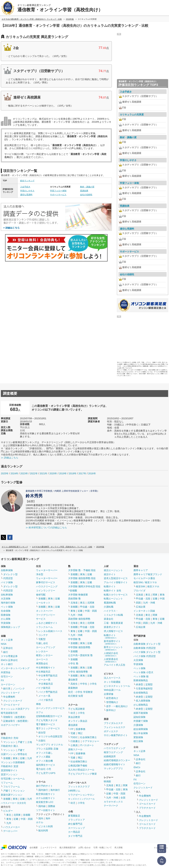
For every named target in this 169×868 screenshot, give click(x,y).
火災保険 (6, 599)
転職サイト (110, 586)
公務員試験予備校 (78, 766)
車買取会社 (42, 663)
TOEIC (74, 737)
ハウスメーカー (12, 827)
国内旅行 (43, 790)
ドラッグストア (76, 820)
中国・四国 (27, 819)
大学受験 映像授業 (78, 595)
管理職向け (112, 702)
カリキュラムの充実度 (132, 115)
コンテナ (43, 635)
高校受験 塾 (74, 599)
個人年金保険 (141, 733)
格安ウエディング (113, 752)
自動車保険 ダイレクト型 (147, 644)
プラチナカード (147, 808)
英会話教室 (74, 717)
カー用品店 (74, 832)
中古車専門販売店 (48, 676)
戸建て (21, 742)
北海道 (74, 603)
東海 (15, 758)
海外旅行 (55, 790)
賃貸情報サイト (9, 770)
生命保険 (6, 611)
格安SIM (140, 586)
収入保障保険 (143, 701)
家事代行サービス (46, 582)
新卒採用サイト (112, 642)
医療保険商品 (141, 680)
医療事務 (81, 729)
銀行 (6, 652)
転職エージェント (113, 599)
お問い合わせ (84, 848)
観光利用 (43, 831)
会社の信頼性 (86, 195)
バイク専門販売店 (48, 692)
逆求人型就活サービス (116, 578)
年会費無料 (9, 697)
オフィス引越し (44, 753)
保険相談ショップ (10, 627)
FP (72, 729)
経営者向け (112, 698)
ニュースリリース (48, 848)
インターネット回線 (144, 611)
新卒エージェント (113, 648)
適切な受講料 (26, 195)
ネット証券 (7, 640)
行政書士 (75, 741)
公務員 (74, 745)
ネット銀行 (7, 664)
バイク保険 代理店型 (145, 656)
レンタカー (42, 651)
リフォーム (7, 783)
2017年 (82, 473)
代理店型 (8, 578)
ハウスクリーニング (47, 586)
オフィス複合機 (44, 761)
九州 (30, 758)
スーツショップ (76, 828)
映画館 (107, 781)
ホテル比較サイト (46, 798)
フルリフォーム (12, 787)
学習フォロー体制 (58, 191)
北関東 (17, 815)
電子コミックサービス (48, 728)
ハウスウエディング (115, 748)
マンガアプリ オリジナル (50, 745)
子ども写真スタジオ (47, 720)
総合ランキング (27, 181)
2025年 (5, 473)
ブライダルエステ (113, 723)
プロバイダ (139, 591)
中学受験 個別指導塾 (79, 647)
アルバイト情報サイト (116, 582)
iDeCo (137, 767)
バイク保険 (7, 582)
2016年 (92, 473)
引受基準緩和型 (144, 689)
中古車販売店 (43, 672)
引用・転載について (103, 848)
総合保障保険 (141, 729)
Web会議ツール (112, 690)
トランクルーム (44, 627)
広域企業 (141, 607)
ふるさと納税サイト (47, 623)
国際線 (52, 806)
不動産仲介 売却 (10, 738)
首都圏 (7, 758)
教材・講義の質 (87, 187)
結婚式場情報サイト (115, 764)
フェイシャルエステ (115, 727)
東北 (9, 815)
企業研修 (109, 694)
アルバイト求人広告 (115, 665)
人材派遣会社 (111, 660)
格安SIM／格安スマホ (145, 582)
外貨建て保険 (141, 721)
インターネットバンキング (15, 668)
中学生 (84, 684)
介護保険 (138, 725)
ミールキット (43, 603)
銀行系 (7, 689)
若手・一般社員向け (117, 706)
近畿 (22, 758)
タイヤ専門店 (75, 836)
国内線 (42, 806)
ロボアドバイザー (10, 725)
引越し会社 (42, 643)
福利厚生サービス (46, 765)
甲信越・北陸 (87, 607)
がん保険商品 (141, 705)
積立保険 (138, 741)
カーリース (42, 659)
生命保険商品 (141, 693)
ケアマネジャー (91, 741)
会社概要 (34, 848)
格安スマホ (153, 586)
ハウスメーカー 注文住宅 (13, 803)
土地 (30, 742)
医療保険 (6, 615)
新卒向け (111, 710)
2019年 (63, 473)
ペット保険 (7, 607)
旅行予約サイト (44, 786)
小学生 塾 (73, 663)
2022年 (34, 473)
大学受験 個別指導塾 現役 (82, 578)
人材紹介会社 (111, 654)
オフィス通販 (43, 757)
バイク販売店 (43, 688)
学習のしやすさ (27, 191)
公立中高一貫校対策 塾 (80, 655)
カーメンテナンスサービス (50, 708)
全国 (123, 798)
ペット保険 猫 (141, 676)
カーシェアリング (46, 647)
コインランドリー (46, 591)
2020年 (53, 473)
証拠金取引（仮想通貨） (16, 721)
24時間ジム (74, 791)
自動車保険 (7, 570)
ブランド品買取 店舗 (47, 749)
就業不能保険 (141, 713)
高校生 (74, 684)
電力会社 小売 (44, 769)
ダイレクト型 (10, 574)
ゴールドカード (12, 705)
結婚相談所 (110, 756)
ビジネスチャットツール (117, 686)
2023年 (24, 473)
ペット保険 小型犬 (143, 672)
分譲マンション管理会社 (14, 754)
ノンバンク (19, 689)
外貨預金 (6, 672)
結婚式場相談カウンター (117, 760)
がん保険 (6, 619)
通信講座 (73, 725)
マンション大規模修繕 (13, 762)
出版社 (42, 741)
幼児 (73, 713)
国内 (41, 818)
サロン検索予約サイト (116, 735)
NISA (4, 644)
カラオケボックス (113, 802)
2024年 (14, 473)
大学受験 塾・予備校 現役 (82, 570)
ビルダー (8, 811)
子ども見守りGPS (46, 773)
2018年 (73, 473)
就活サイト (110, 574)
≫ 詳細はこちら (10, 458)
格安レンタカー (44, 655)
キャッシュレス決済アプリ (15, 709)
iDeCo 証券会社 (9, 660)
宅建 (73, 733)
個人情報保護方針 (68, 848)
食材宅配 (41, 595)
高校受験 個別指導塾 (79, 619)
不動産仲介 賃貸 (10, 766)
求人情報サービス (113, 631)
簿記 (80, 733)
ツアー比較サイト (46, 810)
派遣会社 (109, 619)
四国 (138, 603)
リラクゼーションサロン (81, 795)
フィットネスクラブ (79, 787)
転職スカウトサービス (116, 595)
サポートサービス (58, 195)
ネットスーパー (44, 611)
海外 (48, 818)
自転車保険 (7, 595)
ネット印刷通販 (112, 682)
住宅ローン (7, 676)
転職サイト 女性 (112, 591)
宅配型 (42, 639)
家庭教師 (73, 688)
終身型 (139, 684)
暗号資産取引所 (9, 713)
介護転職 (109, 607)
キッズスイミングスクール (81, 799)
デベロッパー (10, 831)
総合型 (42, 733)
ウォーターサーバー (47, 570)
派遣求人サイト (112, 627)
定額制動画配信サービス (49, 716)
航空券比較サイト (46, 794)
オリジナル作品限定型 (50, 736)
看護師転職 (110, 603)
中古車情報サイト (46, 668)
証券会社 (8, 648)
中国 (162, 599)
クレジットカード (10, 693)
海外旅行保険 (8, 603)
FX (2, 680)
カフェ (40, 712)
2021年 (43, 473)
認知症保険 (139, 717)
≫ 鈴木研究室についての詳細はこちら (46, 527)
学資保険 (6, 623)
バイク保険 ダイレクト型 (147, 652)
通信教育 (73, 680)
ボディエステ (111, 731)
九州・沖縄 (76, 615)
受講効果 (84, 191)
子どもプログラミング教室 (82, 774)
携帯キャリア (141, 570)
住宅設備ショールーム (13, 779)
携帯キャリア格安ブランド (148, 574)
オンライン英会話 (78, 721)
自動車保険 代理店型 (145, 648)
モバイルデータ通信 (144, 578)
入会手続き (25, 187)
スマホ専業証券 (9, 656)
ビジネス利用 (46, 826)
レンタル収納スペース (50, 631)
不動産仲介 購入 (10, 746)
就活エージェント (113, 570)
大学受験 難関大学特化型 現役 (84, 586)
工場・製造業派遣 (113, 623)
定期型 (149, 684)
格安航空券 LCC (45, 802)
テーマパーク (111, 806)
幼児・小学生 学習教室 (80, 692)
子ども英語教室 (76, 709)
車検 (38, 704)
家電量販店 (74, 816)
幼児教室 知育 (76, 696)
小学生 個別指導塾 (78, 672)
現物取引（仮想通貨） (15, 717)
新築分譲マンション (12, 795)
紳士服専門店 (75, 824)
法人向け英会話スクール (81, 770)
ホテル (40, 822)
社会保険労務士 (88, 737)
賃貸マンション (9, 774)
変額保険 (138, 737)
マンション (9, 742)
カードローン (8, 684)
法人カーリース (112, 678)
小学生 (93, 684)
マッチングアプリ (113, 768)
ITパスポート (87, 745)
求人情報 (118, 848)
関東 (125, 785)
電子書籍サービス (46, 724)
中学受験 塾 (74, 639)
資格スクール (75, 749)
